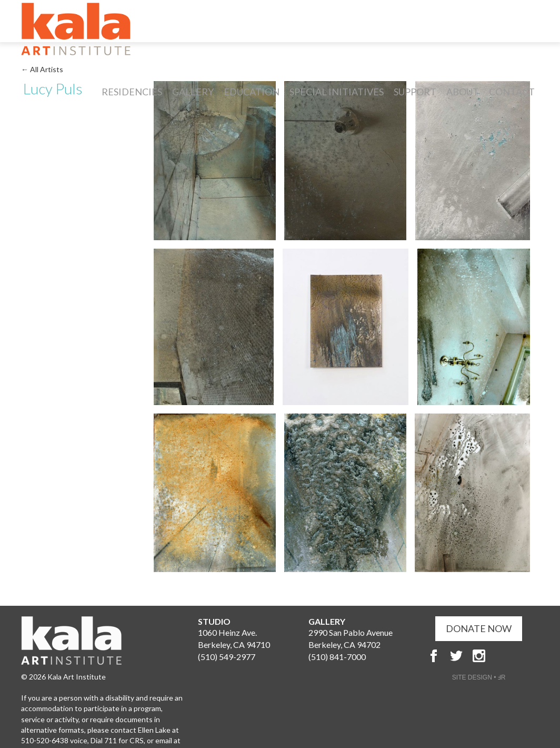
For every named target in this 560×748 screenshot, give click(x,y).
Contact (512, 92)
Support (415, 92)
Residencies (132, 92)
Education (252, 92)
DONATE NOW (479, 628)
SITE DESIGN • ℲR (479, 677)
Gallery (193, 92)
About (463, 92)
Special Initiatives (337, 92)
